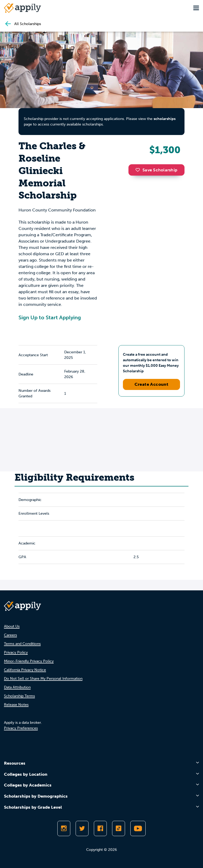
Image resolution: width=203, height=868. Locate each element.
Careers (10, 635)
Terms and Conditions (22, 644)
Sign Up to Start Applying (50, 317)
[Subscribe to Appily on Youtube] (138, 828)
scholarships (165, 119)
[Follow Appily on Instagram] (64, 828)
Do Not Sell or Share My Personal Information (43, 679)
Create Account (152, 384)
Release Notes (16, 705)
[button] (139, 170)
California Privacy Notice (25, 670)
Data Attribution (17, 687)
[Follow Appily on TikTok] (119, 828)
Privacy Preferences (21, 728)
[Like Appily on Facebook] (100, 828)
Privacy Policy (16, 652)
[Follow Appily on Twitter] (82, 828)
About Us (12, 626)
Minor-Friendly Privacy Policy (29, 661)
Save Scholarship (156, 170)
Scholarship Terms (19, 696)
